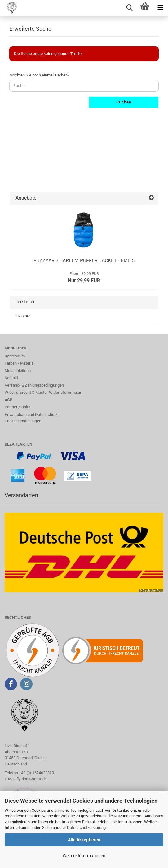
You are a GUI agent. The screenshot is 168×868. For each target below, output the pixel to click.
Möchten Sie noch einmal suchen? (39, 75)
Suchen (124, 102)
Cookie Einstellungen (23, 421)
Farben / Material (20, 363)
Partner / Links (18, 407)
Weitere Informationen (84, 856)
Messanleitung (18, 371)
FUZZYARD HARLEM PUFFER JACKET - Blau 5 (84, 261)
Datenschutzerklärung (86, 827)
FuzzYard (22, 316)
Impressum (15, 356)
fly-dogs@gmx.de (32, 779)
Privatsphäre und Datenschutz (31, 414)
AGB (9, 400)
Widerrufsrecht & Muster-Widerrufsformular (43, 392)
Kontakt (11, 378)
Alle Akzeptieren (84, 840)
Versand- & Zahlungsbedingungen (34, 385)
